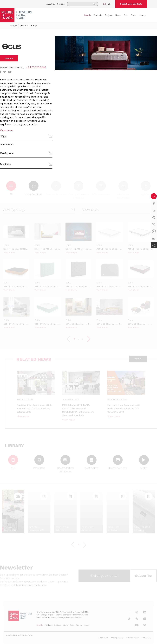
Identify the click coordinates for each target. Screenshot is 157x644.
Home (13, 26)
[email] (154, 239)
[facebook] (154, 204)
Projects (109, 15)
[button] (26, 136)
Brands (87, 15)
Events (134, 15)
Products (98, 15)
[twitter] (154, 225)
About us (51, 4)
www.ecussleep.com (12, 67)
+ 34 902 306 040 (36, 67)
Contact (61, 4)
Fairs (125, 15)
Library (143, 15)
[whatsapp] (154, 232)
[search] (83, 4)
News (118, 15)
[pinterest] (154, 218)
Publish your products (131, 4)
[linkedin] (154, 211)
